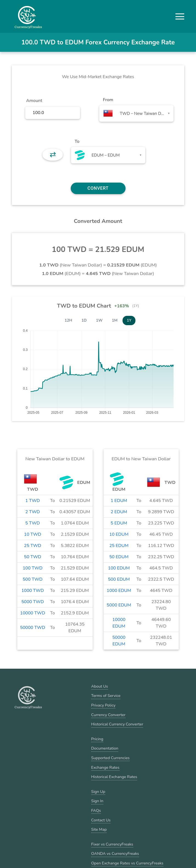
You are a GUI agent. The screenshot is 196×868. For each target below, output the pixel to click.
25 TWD (33, 546)
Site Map (99, 829)
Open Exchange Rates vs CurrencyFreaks (127, 863)
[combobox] (136, 114)
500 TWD (33, 579)
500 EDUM (119, 579)
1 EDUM (119, 501)
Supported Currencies (110, 758)
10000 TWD (32, 613)
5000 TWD (33, 602)
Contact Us (101, 820)
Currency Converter (108, 715)
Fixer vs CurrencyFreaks (112, 844)
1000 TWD (33, 591)
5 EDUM (119, 523)
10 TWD (33, 534)
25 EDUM (119, 546)
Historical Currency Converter (117, 724)
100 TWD (33, 568)
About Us (100, 686)
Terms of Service (106, 696)
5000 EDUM (119, 605)
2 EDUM (119, 512)
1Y (129, 320)
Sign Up (98, 792)
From (108, 100)
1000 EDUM (119, 591)
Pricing (97, 739)
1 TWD (32, 501)
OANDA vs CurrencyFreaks (115, 853)
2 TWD (32, 512)
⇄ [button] (53, 155)
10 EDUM (119, 534)
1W (99, 320)
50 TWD (33, 557)
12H (69, 320)
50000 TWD (32, 628)
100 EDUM (119, 568)
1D (84, 320)
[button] (180, 16)
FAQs (96, 810)
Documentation (105, 748)
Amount (34, 101)
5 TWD (32, 523)
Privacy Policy (103, 705)
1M (115, 320)
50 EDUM (119, 557)
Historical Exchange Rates (114, 777)
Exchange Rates (105, 767)
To (77, 141)
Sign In (97, 801)
